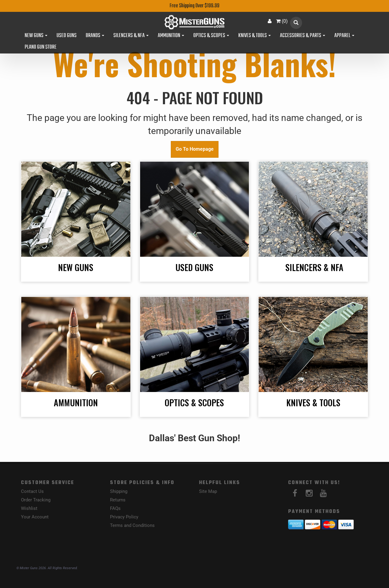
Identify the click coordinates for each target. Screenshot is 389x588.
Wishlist (29, 508)
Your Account (35, 517)
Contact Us (32, 491)
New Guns (36, 36)
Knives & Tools (255, 36)
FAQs (115, 508)
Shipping (119, 491)
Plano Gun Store (41, 47)
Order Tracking (36, 500)
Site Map (208, 491)
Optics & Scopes (211, 36)
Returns (118, 500)
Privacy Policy (124, 517)
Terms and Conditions (132, 525)
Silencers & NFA (131, 36)
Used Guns (67, 36)
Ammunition (171, 36)
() (282, 21)
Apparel (344, 36)
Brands (95, 36)
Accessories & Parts (303, 36)
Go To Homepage (195, 149)
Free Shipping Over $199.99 (194, 6)
